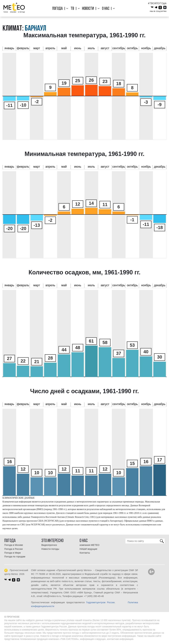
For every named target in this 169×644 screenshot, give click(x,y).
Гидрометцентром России (100, 602)
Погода (59, 9)
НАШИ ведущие (88, 549)
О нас (105, 9)
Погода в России (13, 549)
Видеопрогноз (49, 545)
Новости (88, 9)
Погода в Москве (14, 545)
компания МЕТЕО (89, 545)
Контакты (85, 553)
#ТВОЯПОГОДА (157, 3)
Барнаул (35, 29)
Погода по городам (15, 557)
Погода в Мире (13, 553)
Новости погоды (50, 549)
